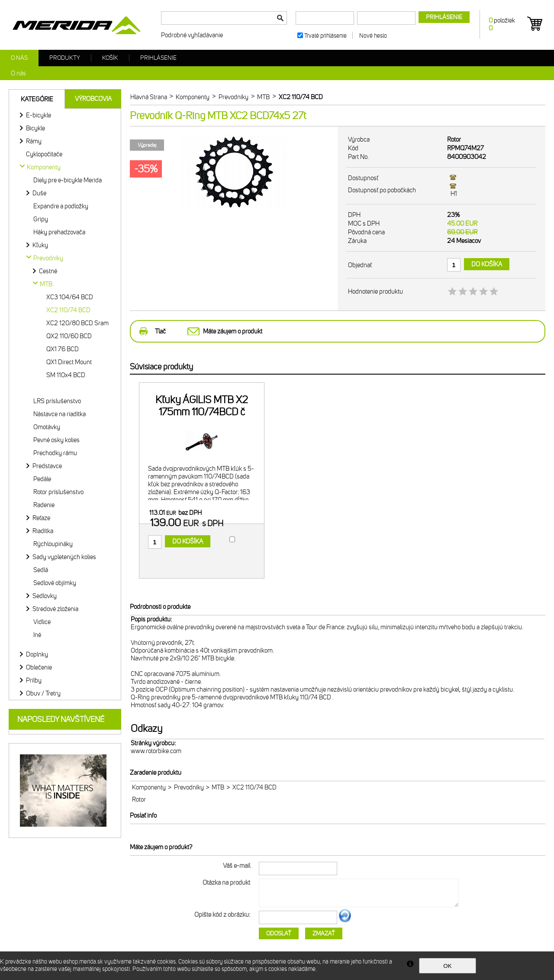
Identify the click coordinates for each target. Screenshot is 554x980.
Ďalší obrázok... (345, 921)
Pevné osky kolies (56, 440)
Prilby (34, 680)
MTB (218, 787)
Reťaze (41, 518)
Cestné (48, 271)
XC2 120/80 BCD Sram (77, 323)
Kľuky (40, 245)
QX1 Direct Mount (69, 362)
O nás (19, 58)
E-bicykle (39, 115)
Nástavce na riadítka (60, 414)
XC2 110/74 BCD (68, 310)
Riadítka (43, 531)
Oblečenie (39, 667)
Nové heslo (373, 36)
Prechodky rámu (55, 453)
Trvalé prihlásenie (325, 36)
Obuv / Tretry (43, 693)
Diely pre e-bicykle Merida (68, 180)
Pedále (42, 479)
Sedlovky (45, 596)
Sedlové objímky (55, 583)
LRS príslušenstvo (57, 401)
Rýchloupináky (53, 544)
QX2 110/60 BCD (69, 336)
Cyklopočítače (44, 154)
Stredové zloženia (55, 609)
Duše (39, 193)
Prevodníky (189, 787)
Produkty (65, 58)
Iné (37, 635)
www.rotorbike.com (156, 751)
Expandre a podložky (61, 206)
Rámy (34, 141)
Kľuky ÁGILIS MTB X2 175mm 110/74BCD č (202, 406)
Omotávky (47, 427)
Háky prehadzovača (59, 232)
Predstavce (47, 466)
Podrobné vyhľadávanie (192, 35)
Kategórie (37, 99)
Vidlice (42, 622)
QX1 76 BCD (63, 349)
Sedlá (41, 570)
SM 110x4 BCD (66, 375)
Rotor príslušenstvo (58, 492)
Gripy (41, 219)
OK (447, 966)
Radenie (44, 505)
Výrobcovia (93, 99)
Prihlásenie (158, 58)
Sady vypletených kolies (64, 557)
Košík (110, 58)
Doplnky (37, 654)
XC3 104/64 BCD (70, 297)
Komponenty (149, 787)
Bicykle (35, 128)
